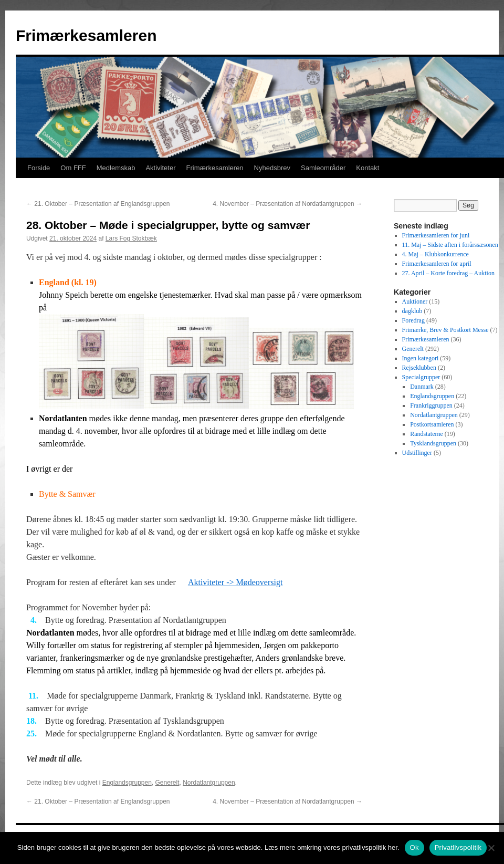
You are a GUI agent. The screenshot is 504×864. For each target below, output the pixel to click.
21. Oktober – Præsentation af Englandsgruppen (98, 204)
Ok (414, 847)
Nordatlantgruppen (209, 783)
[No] (491, 848)
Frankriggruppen (431, 405)
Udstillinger (417, 453)
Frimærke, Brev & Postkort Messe (445, 330)
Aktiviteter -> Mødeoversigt (235, 582)
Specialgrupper (421, 377)
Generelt (167, 783)
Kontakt (367, 168)
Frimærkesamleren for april (437, 264)
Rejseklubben (419, 368)
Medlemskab (116, 168)
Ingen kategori (421, 358)
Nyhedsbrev (272, 168)
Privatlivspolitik (458, 847)
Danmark (422, 387)
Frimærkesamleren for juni (436, 235)
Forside (39, 168)
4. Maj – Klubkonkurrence (435, 254)
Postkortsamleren (432, 424)
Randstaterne (427, 434)
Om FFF (73, 168)
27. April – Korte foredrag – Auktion (448, 273)
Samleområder (323, 168)
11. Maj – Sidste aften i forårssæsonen (450, 245)
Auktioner (415, 301)
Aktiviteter (160, 168)
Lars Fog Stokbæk (131, 238)
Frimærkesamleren (86, 35)
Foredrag (413, 320)
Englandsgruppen (127, 783)
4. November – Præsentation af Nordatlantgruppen (287, 204)
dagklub (412, 311)
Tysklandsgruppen (433, 443)
